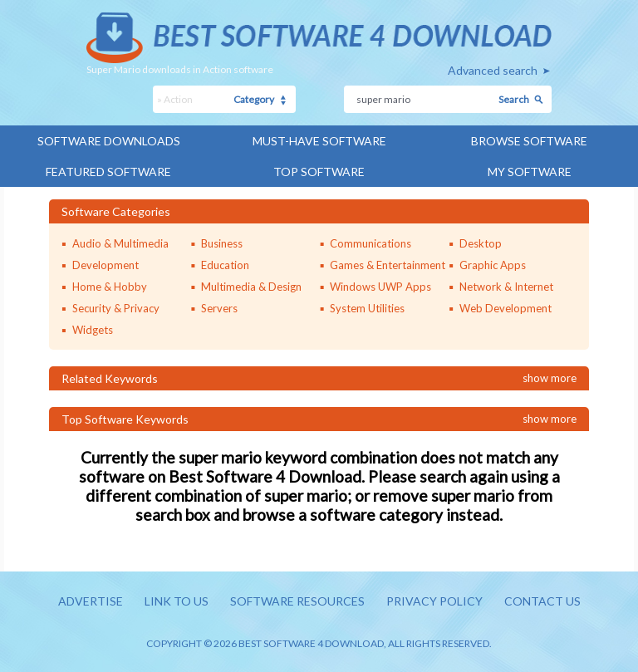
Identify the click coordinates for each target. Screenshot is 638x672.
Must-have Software (319, 141)
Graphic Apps (493, 265)
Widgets (93, 330)
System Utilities (367, 308)
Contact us (542, 601)
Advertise (91, 601)
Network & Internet (506, 287)
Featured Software (108, 172)
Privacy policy (434, 601)
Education (225, 265)
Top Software (319, 172)
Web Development (505, 308)
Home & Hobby (110, 287)
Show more (550, 378)
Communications (371, 243)
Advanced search (493, 70)
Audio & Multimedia (120, 243)
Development (106, 265)
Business (222, 243)
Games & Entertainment (388, 265)
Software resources (297, 601)
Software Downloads (109, 141)
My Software (530, 172)
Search (514, 99)
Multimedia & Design (251, 287)
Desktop (481, 243)
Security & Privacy (116, 308)
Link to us (177, 601)
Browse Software (529, 141)
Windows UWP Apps (380, 287)
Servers (219, 308)
